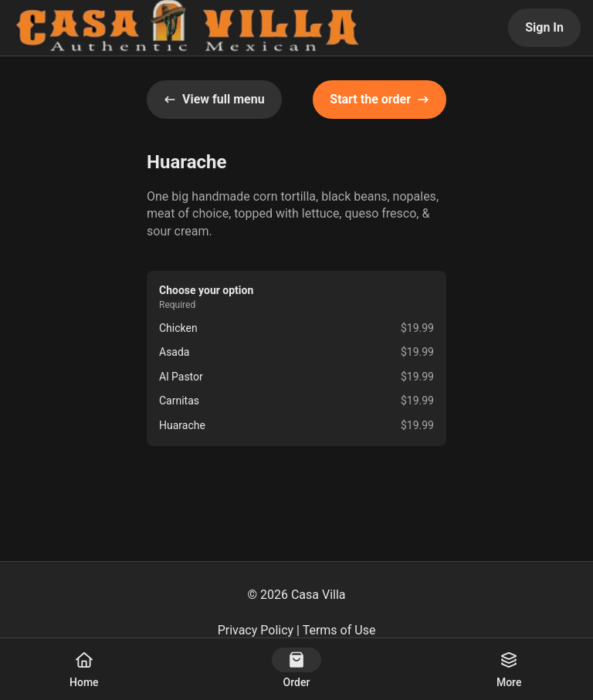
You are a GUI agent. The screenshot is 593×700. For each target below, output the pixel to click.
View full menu (214, 99)
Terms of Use (339, 630)
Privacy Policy (256, 630)
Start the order (380, 99)
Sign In (544, 27)
